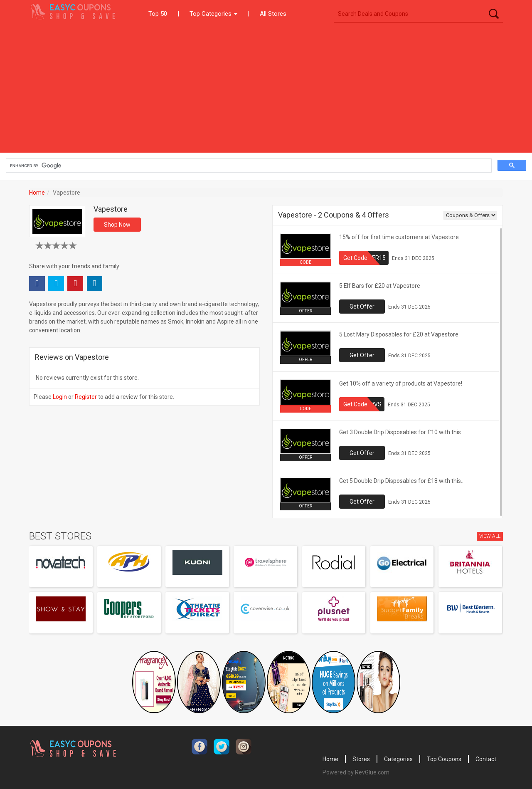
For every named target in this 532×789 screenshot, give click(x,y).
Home (37, 193)
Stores (361, 759)
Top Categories (213, 14)
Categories (398, 759)
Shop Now (117, 225)
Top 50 (158, 14)
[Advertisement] (266, 90)
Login (60, 397)
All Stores (273, 14)
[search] (248, 166)
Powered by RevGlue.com (356, 772)
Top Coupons (444, 759)
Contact (486, 759)
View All (490, 536)
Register (86, 397)
